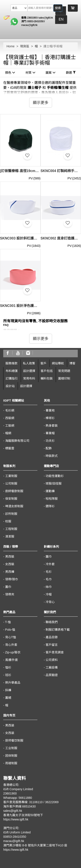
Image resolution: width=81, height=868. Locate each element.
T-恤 (8, 622)
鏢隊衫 (50, 506)
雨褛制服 (11, 763)
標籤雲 (10, 448)
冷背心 (50, 602)
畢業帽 (50, 433)
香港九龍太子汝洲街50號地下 (23, 815)
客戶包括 (47, 371)
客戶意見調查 (55, 652)
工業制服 (11, 476)
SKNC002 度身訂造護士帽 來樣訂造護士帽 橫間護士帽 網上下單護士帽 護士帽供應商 (61, 238)
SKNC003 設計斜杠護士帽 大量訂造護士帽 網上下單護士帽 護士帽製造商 (20, 238)
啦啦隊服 (52, 499)
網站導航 (58, 363)
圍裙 (8, 698)
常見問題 (64, 371)
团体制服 (11, 756)
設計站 (10, 386)
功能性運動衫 (55, 476)
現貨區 (25, 46)
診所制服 (11, 514)
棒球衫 (50, 418)
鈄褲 (8, 690)
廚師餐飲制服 (14, 491)
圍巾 (8, 587)
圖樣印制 (64, 378)
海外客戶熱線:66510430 (19, 806)
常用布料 (29, 378)
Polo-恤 (10, 630)
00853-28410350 (35, 21)
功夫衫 (50, 441)
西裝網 (10, 418)
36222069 (52, 802)
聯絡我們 (52, 622)
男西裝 (10, 557)
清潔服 (10, 536)
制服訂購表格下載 (58, 630)
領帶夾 (10, 594)
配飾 (49, 448)
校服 (8, 521)
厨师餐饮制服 (14, 740)
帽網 (8, 433)
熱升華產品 (13, 683)
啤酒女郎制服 (14, 506)
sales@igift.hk (46, 18)
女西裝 (10, 564)
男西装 (10, 725)
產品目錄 (52, 637)
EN (61, 19)
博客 (72, 363)
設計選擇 (29, 371)
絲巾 (49, 587)
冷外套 (50, 564)
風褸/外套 (12, 660)
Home (10, 46)
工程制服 (11, 529)
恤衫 (8, 667)
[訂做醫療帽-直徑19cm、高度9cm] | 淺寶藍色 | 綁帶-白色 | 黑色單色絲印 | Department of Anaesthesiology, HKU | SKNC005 (20, 171)
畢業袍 (50, 410)
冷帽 (49, 594)
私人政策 (29, 363)
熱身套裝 (52, 426)
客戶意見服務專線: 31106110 (23, 802)
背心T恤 (11, 637)
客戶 (43, 363)
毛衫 (49, 572)
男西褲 (10, 572)
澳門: (24, 21)
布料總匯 (12, 371)
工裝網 (10, 426)
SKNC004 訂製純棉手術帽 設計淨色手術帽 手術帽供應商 (61, 171)
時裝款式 (52, 456)
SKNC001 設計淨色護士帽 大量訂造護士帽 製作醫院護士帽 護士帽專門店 (20, 306)
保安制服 (11, 499)
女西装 (10, 733)
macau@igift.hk (29, 25)
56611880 (25, 798)
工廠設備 (52, 667)
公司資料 (52, 660)
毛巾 (49, 579)
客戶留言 (52, 645)
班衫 (8, 675)
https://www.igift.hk (16, 819)
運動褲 (50, 491)
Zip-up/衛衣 (13, 652)
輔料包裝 (47, 378)
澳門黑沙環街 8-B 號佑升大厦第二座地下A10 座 (35, 845)
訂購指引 (12, 378)
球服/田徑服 (54, 483)
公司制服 (11, 483)
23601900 (32, 18)
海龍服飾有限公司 (17, 441)
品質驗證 (52, 675)
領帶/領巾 (12, 579)
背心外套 (11, 645)
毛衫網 (10, 410)
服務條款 (11, 363)
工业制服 (11, 748)
